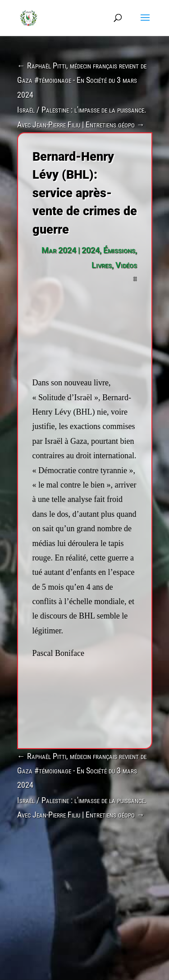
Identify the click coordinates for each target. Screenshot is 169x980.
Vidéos (126, 265)
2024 (91, 250)
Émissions (119, 250)
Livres (102, 265)
